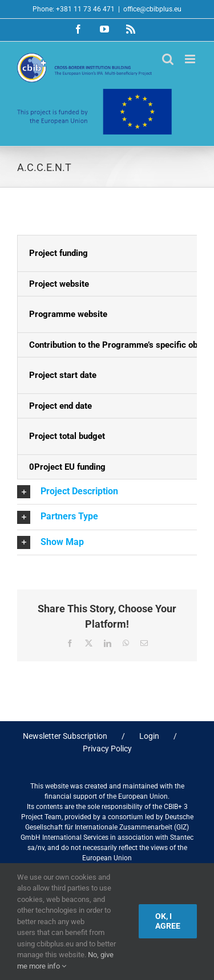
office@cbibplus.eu (152, 9)
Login (149, 736)
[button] (107, 492)
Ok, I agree (168, 921)
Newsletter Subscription (65, 736)
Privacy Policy (107, 749)
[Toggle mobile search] (168, 59)
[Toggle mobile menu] (191, 59)
